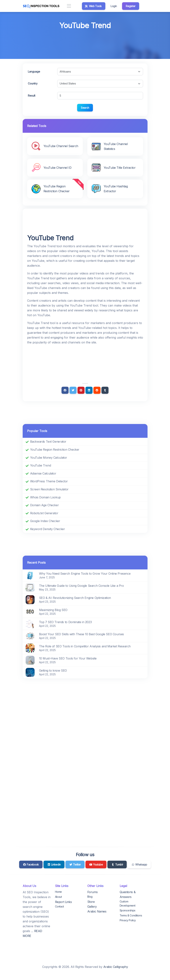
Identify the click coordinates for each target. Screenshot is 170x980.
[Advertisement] (85, 42)
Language (34, 72)
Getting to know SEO (53, 670)
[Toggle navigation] (69, 6)
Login (114, 6)
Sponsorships (128, 910)
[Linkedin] (89, 390)
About (58, 897)
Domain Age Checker (44, 505)
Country (33, 83)
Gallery (92, 907)
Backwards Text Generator (48, 442)
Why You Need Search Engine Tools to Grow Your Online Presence (85, 574)
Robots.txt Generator (44, 513)
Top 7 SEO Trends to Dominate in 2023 (65, 622)
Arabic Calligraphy (116, 967)
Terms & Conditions (131, 915)
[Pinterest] (81, 390)
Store (91, 902)
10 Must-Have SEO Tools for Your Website (68, 658)
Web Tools (93, 6)
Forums (93, 892)
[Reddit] (97, 390)
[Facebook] (65, 390)
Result (32, 96)
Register (131, 6)
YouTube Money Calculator (49, 458)
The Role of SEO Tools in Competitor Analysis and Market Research (85, 646)
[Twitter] (73, 390)
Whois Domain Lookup (45, 497)
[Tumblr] (105, 390)
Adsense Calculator (43, 473)
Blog (90, 897)
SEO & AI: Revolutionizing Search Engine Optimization (75, 598)
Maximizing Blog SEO (53, 610)
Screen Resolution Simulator (49, 489)
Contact (59, 906)
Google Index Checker (45, 521)
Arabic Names (97, 911)
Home (58, 892)
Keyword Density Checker (48, 529)
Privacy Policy (128, 920)
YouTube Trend (41, 465)
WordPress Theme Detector (49, 481)
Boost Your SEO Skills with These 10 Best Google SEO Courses (81, 634)
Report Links (63, 902)
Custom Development (128, 903)
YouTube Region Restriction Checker (55, 450)
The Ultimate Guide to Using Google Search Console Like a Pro (81, 586)
